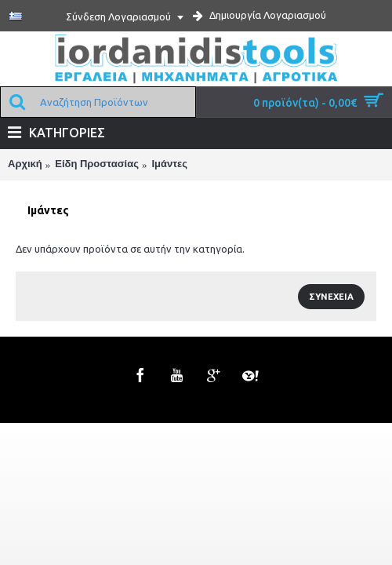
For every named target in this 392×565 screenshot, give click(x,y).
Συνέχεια (331, 297)
